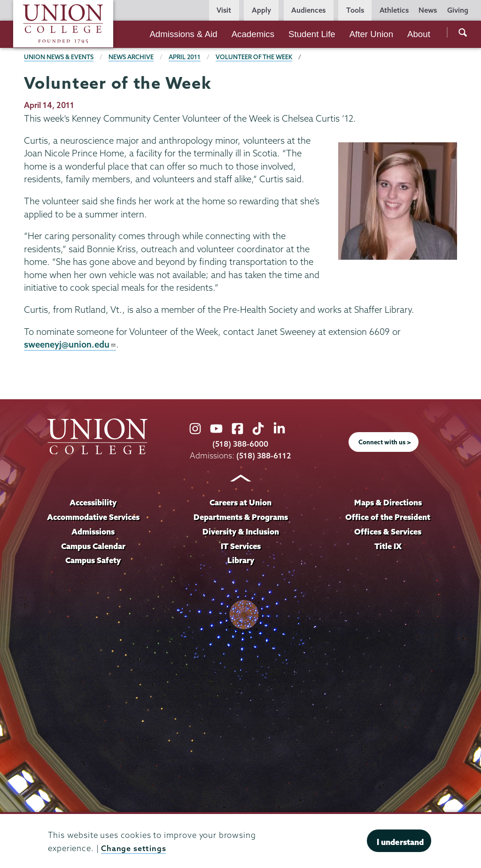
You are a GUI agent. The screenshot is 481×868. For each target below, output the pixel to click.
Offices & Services (388, 531)
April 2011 (186, 57)
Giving (458, 10)
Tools (355, 10)
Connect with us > (385, 442)
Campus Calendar (93, 546)
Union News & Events (59, 57)
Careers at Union (240, 502)
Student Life (312, 34)
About (419, 34)
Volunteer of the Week (256, 57)
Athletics (394, 10)
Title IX (388, 546)
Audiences (308, 10)
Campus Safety (93, 561)
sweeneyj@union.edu (71, 344)
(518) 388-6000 (240, 444)
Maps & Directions (388, 502)
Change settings (134, 848)
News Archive (132, 57)
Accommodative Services (93, 517)
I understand (400, 842)
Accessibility (93, 502)
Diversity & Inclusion (240, 531)
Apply (261, 10)
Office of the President (388, 517)
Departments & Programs (241, 517)
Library (240, 561)
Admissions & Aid (183, 34)
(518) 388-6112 (264, 455)
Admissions (93, 531)
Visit (224, 10)
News (428, 10)
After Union (371, 34)
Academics (253, 34)
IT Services (241, 546)
